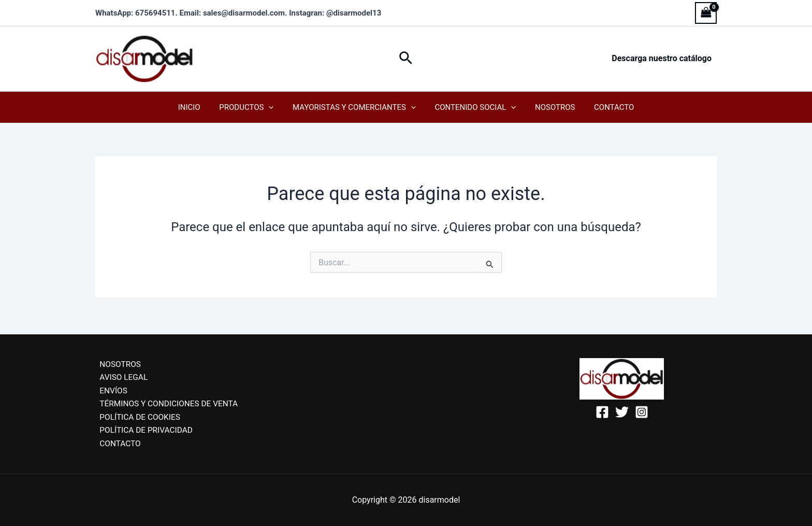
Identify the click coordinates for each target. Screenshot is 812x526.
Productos (251, 107)
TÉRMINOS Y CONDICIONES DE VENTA (167, 402)
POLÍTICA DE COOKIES (137, 416)
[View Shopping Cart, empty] (706, 13)
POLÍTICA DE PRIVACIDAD (143, 429)
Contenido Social (474, 107)
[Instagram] (642, 408)
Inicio (198, 107)
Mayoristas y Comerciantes (356, 107)
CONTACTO (117, 443)
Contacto (605, 107)
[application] (274, 107)
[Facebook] (602, 408)
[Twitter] (622, 408)
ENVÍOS (110, 388)
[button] (406, 59)
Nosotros (550, 107)
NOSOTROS (117, 361)
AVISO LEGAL (120, 375)
